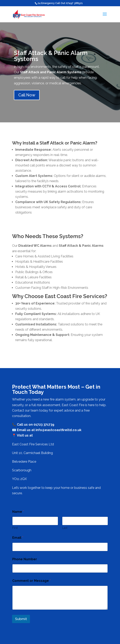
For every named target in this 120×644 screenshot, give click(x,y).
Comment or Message (31, 581)
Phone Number (25, 559)
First (15, 528)
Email (18, 538)
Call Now (27, 95)
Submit (21, 619)
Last (65, 528)
